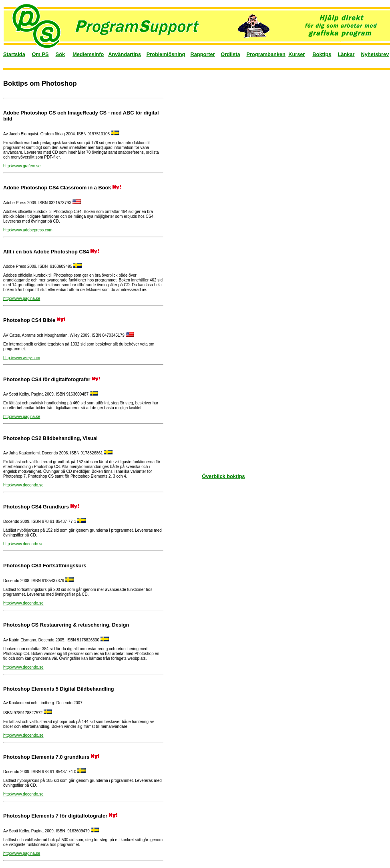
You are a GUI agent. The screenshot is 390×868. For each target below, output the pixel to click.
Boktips (322, 54)
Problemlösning (166, 54)
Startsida (14, 54)
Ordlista (230, 54)
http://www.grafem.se (22, 166)
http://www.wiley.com (22, 358)
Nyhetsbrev (375, 54)
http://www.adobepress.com (28, 230)
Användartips (125, 54)
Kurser (297, 54)
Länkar (346, 54)
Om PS (40, 54)
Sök (60, 54)
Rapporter (203, 54)
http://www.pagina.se (22, 298)
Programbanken (266, 54)
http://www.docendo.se (23, 485)
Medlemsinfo (88, 54)
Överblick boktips (223, 476)
